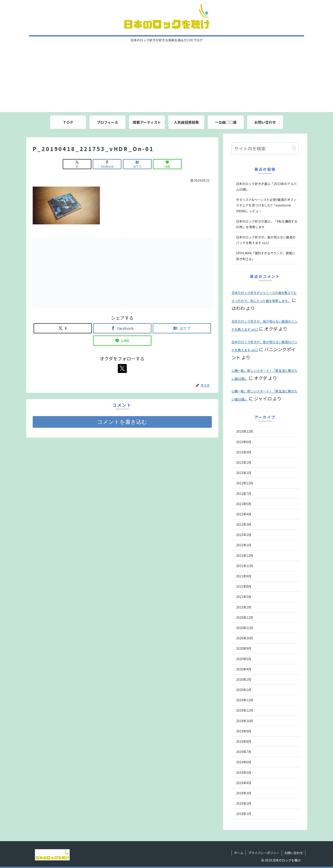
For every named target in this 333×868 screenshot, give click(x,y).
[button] (294, 148)
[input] (265, 148)
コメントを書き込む (122, 422)
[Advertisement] (167, 79)
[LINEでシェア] (167, 164)
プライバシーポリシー (264, 853)
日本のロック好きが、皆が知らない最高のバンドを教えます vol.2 (266, 240)
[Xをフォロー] (122, 368)
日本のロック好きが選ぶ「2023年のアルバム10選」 (266, 186)
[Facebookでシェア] (107, 164)
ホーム (239, 853)
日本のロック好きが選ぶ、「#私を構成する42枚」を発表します (267, 224)
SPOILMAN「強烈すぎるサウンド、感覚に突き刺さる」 (266, 256)
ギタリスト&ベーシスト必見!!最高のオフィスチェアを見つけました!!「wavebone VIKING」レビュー (266, 205)
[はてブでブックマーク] (137, 164)
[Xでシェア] (77, 164)
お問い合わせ (294, 853)
